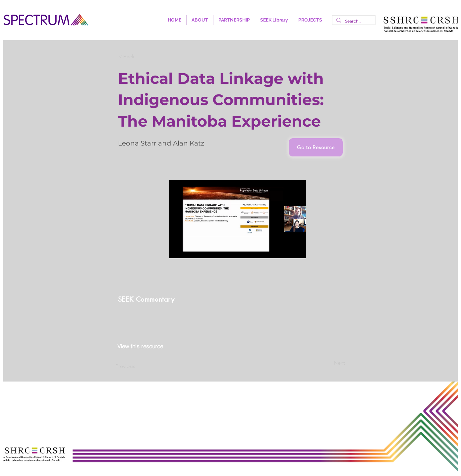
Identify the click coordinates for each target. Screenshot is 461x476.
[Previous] (137, 367)
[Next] (328, 363)
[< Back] (140, 57)
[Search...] (353, 21)
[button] (200, 20)
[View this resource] (140, 346)
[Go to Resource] (316, 147)
